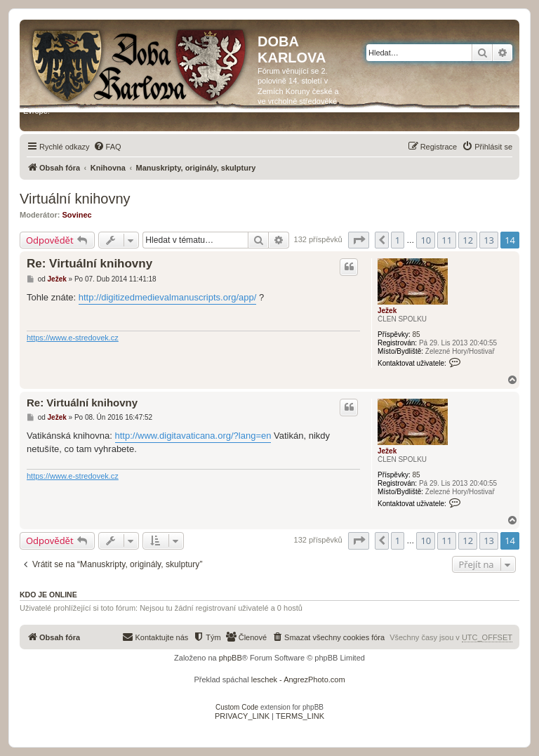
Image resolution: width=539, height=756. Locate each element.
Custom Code (237, 707)
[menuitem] (107, 147)
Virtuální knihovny (75, 199)
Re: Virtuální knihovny (89, 264)
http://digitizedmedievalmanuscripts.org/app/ (168, 297)
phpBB (231, 658)
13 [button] (489, 240)
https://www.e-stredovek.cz (73, 338)
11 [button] (447, 240)
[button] (359, 240)
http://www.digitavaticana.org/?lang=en (193, 436)
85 (416, 334)
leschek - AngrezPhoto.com (298, 679)
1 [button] (398, 240)
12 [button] (468, 240)
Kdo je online (48, 595)
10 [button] (426, 240)
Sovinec (77, 215)
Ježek (387, 311)
